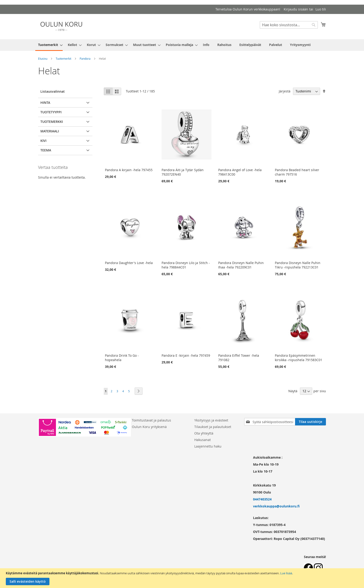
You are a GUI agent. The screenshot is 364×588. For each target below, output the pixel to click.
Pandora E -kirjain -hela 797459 (186, 355)
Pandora (85, 59)
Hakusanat (203, 440)
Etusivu (43, 59)
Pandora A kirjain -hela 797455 (129, 170)
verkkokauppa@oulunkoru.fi (276, 506)
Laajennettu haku (208, 446)
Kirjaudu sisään (296, 9)
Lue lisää (286, 573)
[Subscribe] (310, 422)
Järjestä (285, 91)
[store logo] (61, 26)
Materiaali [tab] (50, 131)
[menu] (182, 45)
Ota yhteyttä (204, 433)
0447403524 (262, 499)
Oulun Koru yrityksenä (149, 427)
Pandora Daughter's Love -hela (129, 263)
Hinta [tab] (45, 103)
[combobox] (289, 25)
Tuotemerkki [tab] (52, 122)
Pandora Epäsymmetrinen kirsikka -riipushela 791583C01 (299, 358)
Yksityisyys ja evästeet (211, 420)
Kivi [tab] (43, 141)
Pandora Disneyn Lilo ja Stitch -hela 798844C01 (186, 265)
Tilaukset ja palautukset (213, 427)
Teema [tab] (46, 150)
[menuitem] (49, 45)
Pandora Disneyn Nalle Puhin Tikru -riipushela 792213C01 (298, 265)
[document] (183, 578)
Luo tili (321, 9)
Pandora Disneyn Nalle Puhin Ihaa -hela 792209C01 (241, 265)
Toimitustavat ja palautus (151, 420)
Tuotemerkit (63, 59)
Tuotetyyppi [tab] (51, 112)
